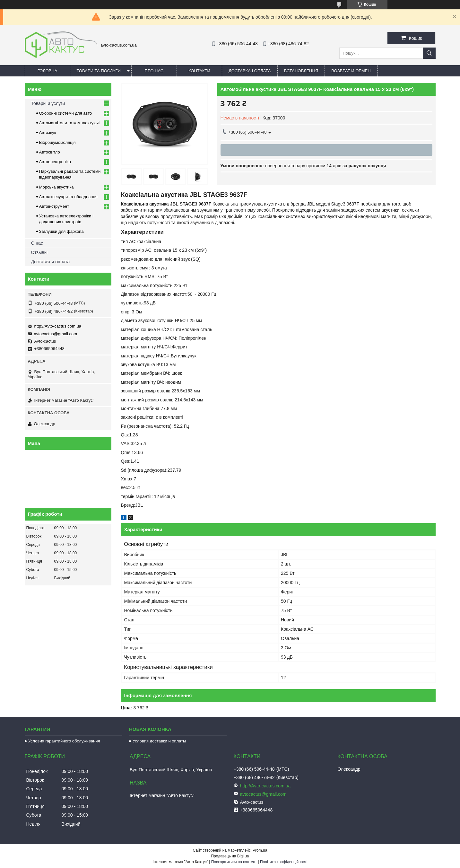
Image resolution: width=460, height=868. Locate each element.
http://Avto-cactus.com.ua (58, 326)
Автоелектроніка (55, 162)
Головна (48, 71)
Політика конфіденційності (284, 862)
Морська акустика (56, 187)
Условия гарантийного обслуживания (64, 741)
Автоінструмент (54, 206)
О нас (37, 243)
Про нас (154, 71)
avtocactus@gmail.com (56, 334)
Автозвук (48, 132)
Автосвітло (50, 152)
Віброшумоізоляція (57, 142)
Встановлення (301, 71)
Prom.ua (260, 850)
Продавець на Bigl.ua (230, 856)
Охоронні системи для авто (66, 113)
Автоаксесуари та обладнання (68, 197)
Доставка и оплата (51, 262)
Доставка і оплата (250, 71)
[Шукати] (429, 53)
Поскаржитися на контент (234, 862)
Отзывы (39, 252)
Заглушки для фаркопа (61, 231)
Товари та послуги (99, 71)
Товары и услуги (48, 103)
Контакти (199, 71)
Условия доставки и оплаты (159, 741)
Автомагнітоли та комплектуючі (69, 123)
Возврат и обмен (351, 71)
